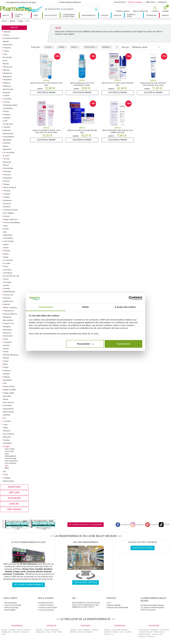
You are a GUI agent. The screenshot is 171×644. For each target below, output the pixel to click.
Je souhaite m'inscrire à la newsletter (86, 525)
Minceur (117, 15)
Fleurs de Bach (10, 187)
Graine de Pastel (11, 210)
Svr (5, 418)
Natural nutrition (146, 632)
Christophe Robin (10, 105)
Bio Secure (8, 67)
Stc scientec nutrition (119, 630)
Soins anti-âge (10, 458)
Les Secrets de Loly (11, 276)
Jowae (6, 248)
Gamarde (8, 200)
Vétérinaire (151, 15)
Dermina (7, 143)
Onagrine (8, 342)
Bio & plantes (51, 15)
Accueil (4, 21)
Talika (5, 428)
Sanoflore (8, 405)
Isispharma (8, 235)
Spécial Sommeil (136, 2)
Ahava (6, 35)
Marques (162, 2)
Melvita (7, 304)
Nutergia (142, 636)
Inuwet (6, 229)
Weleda (7, 478)
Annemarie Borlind (11, 38)
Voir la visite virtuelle (86, 582)
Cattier (6, 95)
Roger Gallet (9, 393)
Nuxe (6, 339)
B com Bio (8, 57)
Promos (165, 15)
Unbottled (7, 443)
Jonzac (6, 244)
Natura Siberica (10, 314)
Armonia (7, 48)
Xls (112, 634)
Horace (7, 216)
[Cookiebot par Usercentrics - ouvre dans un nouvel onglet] (131, 298)
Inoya (5, 226)
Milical (115, 632)
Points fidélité (10, 610)
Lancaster (7, 270)
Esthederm (7, 178)
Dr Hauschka (9, 152)
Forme (61, 47)
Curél (5, 121)
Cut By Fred (8, 124)
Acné (7, 454)
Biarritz (6, 64)
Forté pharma (144, 630)
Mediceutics (8, 301)
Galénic (7, 197)
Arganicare (8, 45)
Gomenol (7, 207)
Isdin (5, 232)
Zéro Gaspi (150, 2)
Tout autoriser (124, 344)
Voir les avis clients (143, 548)
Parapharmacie (89, 15)
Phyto (6, 367)
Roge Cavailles (10, 390)
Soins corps (9, 451)
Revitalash (7, 380)
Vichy (6, 475)
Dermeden (7, 140)
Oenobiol (108, 632)
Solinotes (7, 415)
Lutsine (6, 285)
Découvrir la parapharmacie (28, 585)
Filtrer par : (36, 47)
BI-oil (5, 61)
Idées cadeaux (14, 509)
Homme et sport (131, 15)
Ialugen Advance (10, 219)
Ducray (7, 159)
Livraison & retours (46, 605)
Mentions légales (114, 605)
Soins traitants (10, 463)
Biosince (7, 83)
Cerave (7, 102)
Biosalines (8, 80)
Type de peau (90, 47)
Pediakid (89, 632)
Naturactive (164, 630)
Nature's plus (157, 634)
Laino (6, 266)
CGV (109, 603)
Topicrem (7, 437)
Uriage (21, 21)
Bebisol (96, 630)
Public (74, 47)
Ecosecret (7, 162)
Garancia (7, 204)
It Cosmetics (8, 238)
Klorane (7, 251)
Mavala (7, 298)
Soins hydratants (11, 461)
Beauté (6, 15)
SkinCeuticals (8, 412)
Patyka (6, 358)
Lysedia (7, 288)
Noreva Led (9, 323)
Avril (5, 54)
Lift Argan (7, 282)
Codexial (7, 118)
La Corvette (8, 260)
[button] (155, 9)
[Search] (69, 9)
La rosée (7, 263)
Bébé (36, 15)
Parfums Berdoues (11, 355)
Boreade (7, 92)
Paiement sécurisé (46, 603)
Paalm (6, 352)
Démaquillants (10, 456)
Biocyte (7, 70)
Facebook (123, 525)
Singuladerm (8, 409)
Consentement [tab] (46, 307)
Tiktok (164, 525)
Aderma (7, 32)
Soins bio (14, 504)
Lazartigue (8, 273)
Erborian (7, 175)
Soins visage (10, 449)
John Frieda (9, 241)
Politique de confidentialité (118, 607)
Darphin (7, 127)
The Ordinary (9, 434)
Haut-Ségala (8, 213)
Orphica (6, 345)
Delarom (7, 130)
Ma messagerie (11, 603)
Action (48, 47)
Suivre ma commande (13, 605)
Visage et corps (19, 15)
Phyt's (5, 364)
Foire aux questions (47, 610)
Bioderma (8, 73)
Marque (106, 47)
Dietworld (7, 149)
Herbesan (154, 630)
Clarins (6, 111)
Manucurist (8, 295)
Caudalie (7, 99)
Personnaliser (85, 344)
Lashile (128, 632)
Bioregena (7, 76)
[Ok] (97, 9)
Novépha (7, 327)
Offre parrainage (12, 607)
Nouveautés (120, 2)
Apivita (6, 41)
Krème (6, 257)
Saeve (6, 399)
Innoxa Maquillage (12, 222)
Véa (5, 471)
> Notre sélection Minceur (70, 2)
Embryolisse (8, 168)
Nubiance (7, 333)
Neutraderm (8, 320)
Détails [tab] (85, 307)
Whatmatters (9, 481)
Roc (5, 383)
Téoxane (7, 431)
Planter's (7, 370)
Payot (6, 361)
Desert (6, 146)
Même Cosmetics (10, 307)
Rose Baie (7, 396)
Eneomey (7, 171)
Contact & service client (48, 607)
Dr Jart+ (6, 156)
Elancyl (6, 165)
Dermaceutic (8, 133)
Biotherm (7, 86)
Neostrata (7, 317)
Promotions (14, 487)
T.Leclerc (7, 421)
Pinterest (152, 525)
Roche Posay (9, 386)
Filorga (6, 184)
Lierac (6, 279)
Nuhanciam (8, 336)
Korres (6, 254)
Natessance (9, 311)
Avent (80, 630)
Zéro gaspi (14, 493)
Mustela (73, 632)
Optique (105, 15)
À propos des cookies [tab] (125, 307)
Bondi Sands (8, 89)
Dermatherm (9, 137)
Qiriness (6, 374)
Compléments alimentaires (69, 15)
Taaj (5, 424)
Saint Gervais (8, 402)
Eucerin (7, 181)
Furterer (7, 194)
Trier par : (126, 47)
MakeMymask (9, 292)
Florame (7, 191)
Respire (7, 377)
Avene (6, 51)
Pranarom (151, 636)
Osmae (6, 349)
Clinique (7, 114)
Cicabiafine (8, 108)
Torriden (6, 440)
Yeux (7, 466)
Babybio (87, 630)
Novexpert (7, 330)
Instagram (137, 525)
